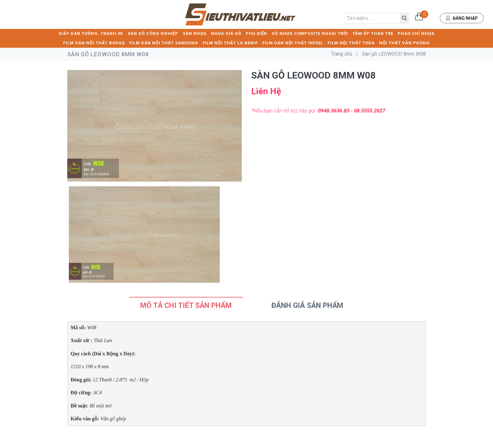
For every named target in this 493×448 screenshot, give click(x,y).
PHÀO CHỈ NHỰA (416, 33)
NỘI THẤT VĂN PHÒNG (404, 43)
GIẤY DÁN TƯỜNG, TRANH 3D (91, 33)
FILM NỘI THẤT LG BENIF (230, 43)
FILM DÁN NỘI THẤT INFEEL (293, 43)
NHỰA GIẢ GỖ (226, 33)
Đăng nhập (462, 18)
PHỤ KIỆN (257, 33)
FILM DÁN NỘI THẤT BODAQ (94, 43)
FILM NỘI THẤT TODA (351, 43)
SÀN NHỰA (195, 33)
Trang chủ (342, 54)
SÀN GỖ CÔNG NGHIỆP (153, 33)
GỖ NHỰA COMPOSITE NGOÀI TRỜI (310, 33)
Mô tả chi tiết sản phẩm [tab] (186, 305)
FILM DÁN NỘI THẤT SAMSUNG (164, 43)
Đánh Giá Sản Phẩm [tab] (307, 305)
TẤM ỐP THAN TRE (373, 33)
